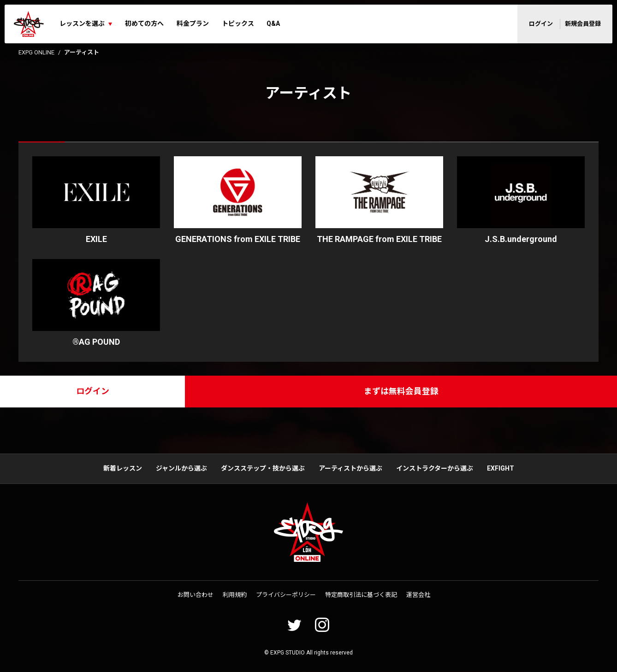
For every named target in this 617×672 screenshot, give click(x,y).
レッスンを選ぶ (82, 24)
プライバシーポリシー (286, 595)
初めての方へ (144, 24)
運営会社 (418, 595)
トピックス (238, 24)
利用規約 (235, 595)
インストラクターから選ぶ (435, 469)
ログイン (541, 24)
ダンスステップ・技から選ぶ (263, 469)
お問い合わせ (196, 595)
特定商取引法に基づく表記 (361, 595)
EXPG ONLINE (36, 52)
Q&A (273, 24)
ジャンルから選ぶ (181, 469)
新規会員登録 (583, 24)
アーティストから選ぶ (350, 469)
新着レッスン (123, 469)
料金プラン (193, 24)
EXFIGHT (501, 469)
